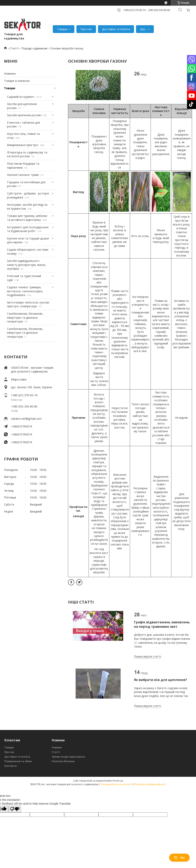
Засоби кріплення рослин (24, 115)
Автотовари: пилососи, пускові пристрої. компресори (28, 304)
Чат (179, 858)
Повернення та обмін (18, 761)
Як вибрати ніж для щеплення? (160, 680)
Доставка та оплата (116, 29)
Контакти (10, 766)
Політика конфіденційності (150, 784)
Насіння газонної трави (23, 175)
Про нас (86, 29)
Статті (14, 48)
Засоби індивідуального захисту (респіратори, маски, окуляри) (26, 265)
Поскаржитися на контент (116, 784)
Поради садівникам (34, 48)
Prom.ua (118, 781)
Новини (57, 747)
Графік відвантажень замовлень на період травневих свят (162, 624)
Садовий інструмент (21, 97)
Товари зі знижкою (17, 81)
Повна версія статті (147, 656)
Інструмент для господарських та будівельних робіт (28, 229)
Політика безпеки (63, 761)
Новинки (10, 74)
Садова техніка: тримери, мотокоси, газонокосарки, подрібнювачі (25, 291)
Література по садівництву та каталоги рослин (27, 154)
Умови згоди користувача (68, 757)
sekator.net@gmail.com (26, 419)
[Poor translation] (15, 809)
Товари (62, 29)
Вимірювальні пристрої (23, 145)
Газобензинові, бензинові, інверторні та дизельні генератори (25, 317)
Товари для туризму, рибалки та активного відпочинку (27, 218)
